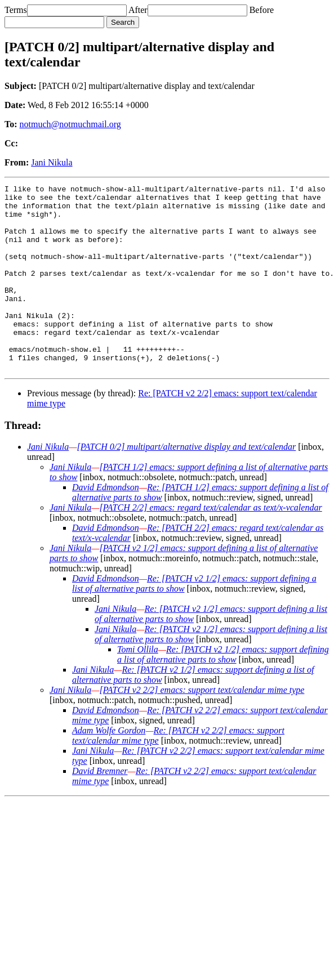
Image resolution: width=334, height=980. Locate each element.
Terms (16, 10)
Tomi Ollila (138, 686)
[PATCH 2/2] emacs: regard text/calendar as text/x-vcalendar (210, 545)
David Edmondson (106, 524)
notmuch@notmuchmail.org (70, 124)
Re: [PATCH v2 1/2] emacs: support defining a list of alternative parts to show (223, 692)
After (138, 10)
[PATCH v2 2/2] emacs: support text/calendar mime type (202, 727)
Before (262, 10)
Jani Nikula (52, 162)
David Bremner (100, 808)
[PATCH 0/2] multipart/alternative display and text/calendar (186, 484)
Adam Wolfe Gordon (109, 768)
